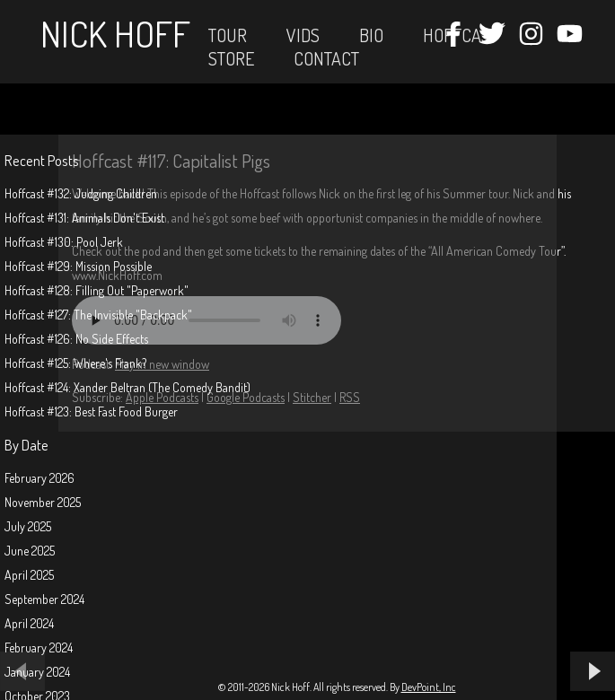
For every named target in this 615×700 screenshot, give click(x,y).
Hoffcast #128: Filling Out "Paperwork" (97, 290)
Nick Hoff (115, 33)
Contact (326, 58)
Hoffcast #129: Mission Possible (78, 266)
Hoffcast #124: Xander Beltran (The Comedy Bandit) (127, 387)
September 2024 (44, 599)
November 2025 (43, 502)
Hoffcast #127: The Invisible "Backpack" (98, 315)
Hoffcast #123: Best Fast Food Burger (91, 411)
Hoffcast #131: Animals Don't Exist (84, 218)
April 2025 (29, 575)
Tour (228, 35)
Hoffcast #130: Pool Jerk (64, 242)
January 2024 (37, 672)
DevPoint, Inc (429, 687)
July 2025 (28, 526)
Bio (371, 35)
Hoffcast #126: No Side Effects (76, 339)
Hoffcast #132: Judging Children (81, 193)
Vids (303, 35)
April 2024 (29, 623)
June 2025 (30, 551)
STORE (231, 58)
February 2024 (39, 647)
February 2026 (40, 478)
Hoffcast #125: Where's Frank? (75, 363)
